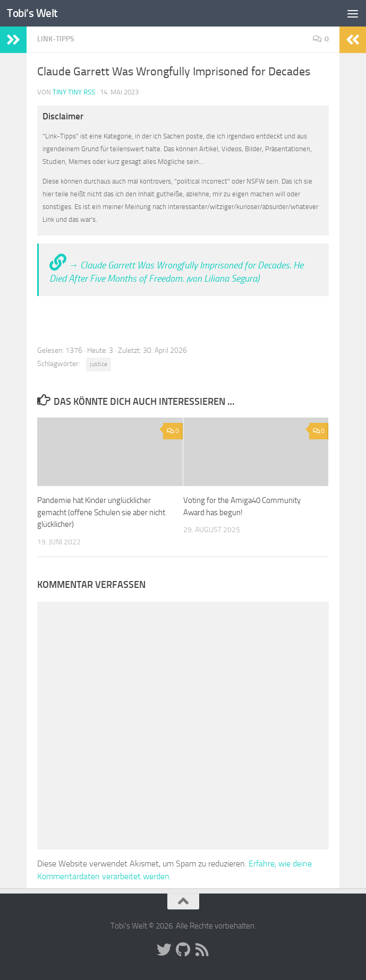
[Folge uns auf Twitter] (164, 950)
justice (99, 364)
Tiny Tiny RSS (74, 92)
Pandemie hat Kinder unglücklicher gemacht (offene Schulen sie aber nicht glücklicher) (101, 512)
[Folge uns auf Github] (183, 950)
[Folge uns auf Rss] (202, 950)
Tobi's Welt (32, 13)
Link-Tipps (56, 39)
